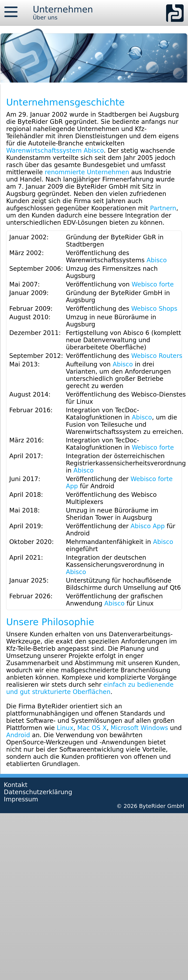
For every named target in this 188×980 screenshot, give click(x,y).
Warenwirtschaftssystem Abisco (55, 151)
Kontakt (16, 785)
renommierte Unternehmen (87, 172)
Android (18, 735)
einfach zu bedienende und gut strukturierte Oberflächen (90, 688)
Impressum (21, 799)
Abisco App (148, 526)
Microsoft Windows (139, 728)
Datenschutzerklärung (38, 792)
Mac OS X (92, 728)
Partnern (163, 208)
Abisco (157, 260)
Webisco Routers (157, 356)
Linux (65, 728)
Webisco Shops (154, 309)
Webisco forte (153, 284)
